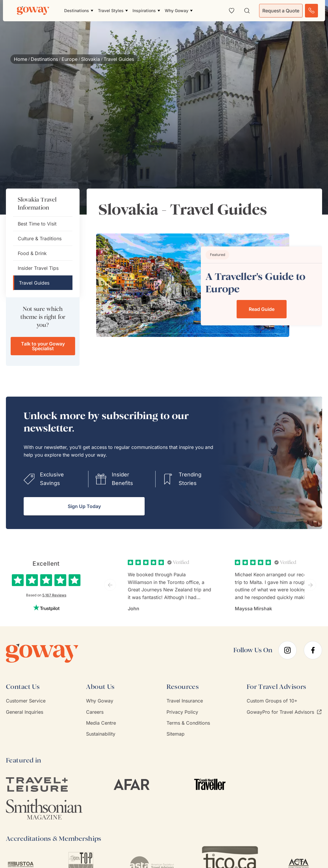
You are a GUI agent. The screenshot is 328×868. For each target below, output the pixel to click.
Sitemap (176, 734)
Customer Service (26, 701)
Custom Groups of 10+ (272, 701)
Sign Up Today (84, 506)
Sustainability (101, 734)
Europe (70, 59)
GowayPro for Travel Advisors (284, 712)
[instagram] (287, 650)
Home (21, 59)
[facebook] (313, 650)
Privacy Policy (182, 712)
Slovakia (91, 59)
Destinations (44, 59)
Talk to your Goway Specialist (43, 346)
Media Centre (101, 723)
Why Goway (100, 701)
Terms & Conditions (188, 723)
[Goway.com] (33, 11)
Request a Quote (281, 11)
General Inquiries (25, 712)
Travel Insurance (185, 701)
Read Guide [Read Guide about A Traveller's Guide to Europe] (262, 309)
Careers (95, 712)
